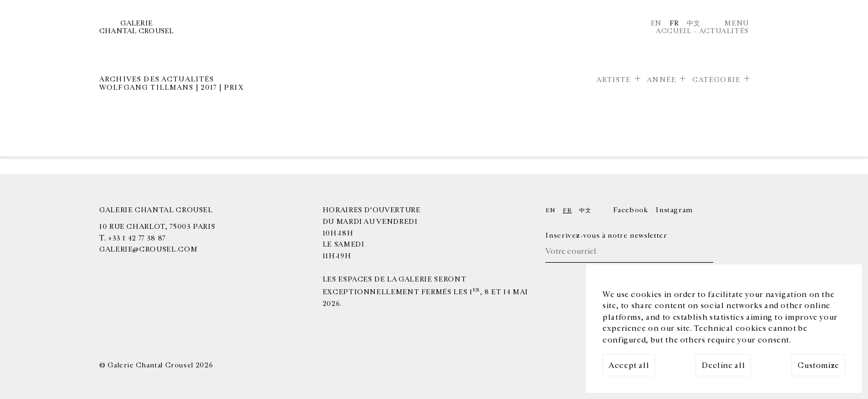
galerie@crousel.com (148, 249)
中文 (694, 23)
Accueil (673, 31)
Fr (674, 23)
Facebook (630, 210)
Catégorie (716, 80)
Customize (818, 365)
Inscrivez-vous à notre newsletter (606, 236)
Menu (737, 23)
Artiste (614, 80)
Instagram (674, 210)
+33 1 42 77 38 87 (137, 238)
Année (662, 80)
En (656, 23)
